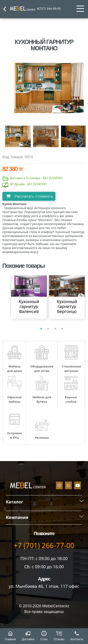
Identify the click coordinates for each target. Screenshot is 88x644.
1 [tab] (41, 329)
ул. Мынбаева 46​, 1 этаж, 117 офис (44, 586)
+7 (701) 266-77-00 (44, 545)
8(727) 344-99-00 (49, 8)
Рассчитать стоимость (34, 196)
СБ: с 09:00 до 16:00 (44, 567)
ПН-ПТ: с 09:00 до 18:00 (44, 558)
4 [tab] (62, 329)
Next (80, 295)
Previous (7, 295)
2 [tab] (48, 329)
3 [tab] (55, 329)
